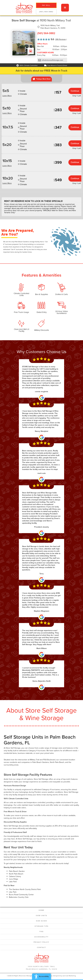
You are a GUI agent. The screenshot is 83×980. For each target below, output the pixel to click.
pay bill (46, 5)
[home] (23, 8)
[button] (65, 8)
